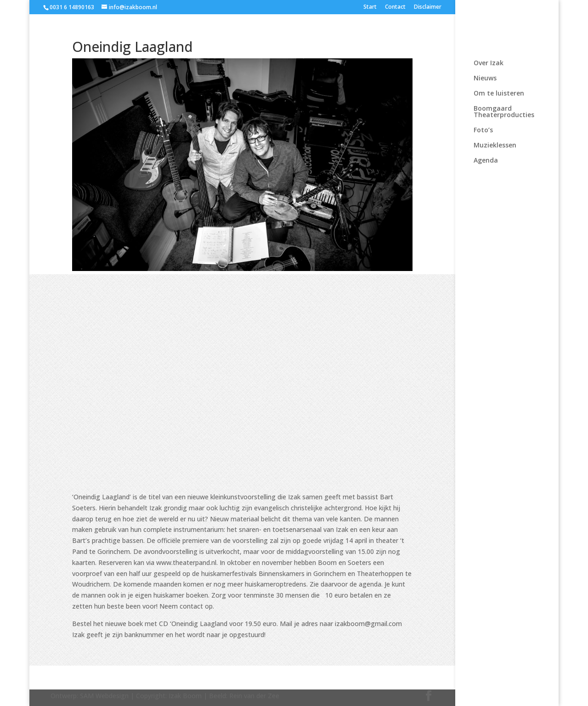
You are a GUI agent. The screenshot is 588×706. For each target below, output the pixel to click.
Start (370, 7)
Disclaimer (428, 7)
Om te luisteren (499, 94)
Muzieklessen (495, 146)
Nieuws (485, 79)
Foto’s (483, 130)
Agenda (486, 161)
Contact (395, 7)
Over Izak (489, 63)
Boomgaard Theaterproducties (504, 112)
